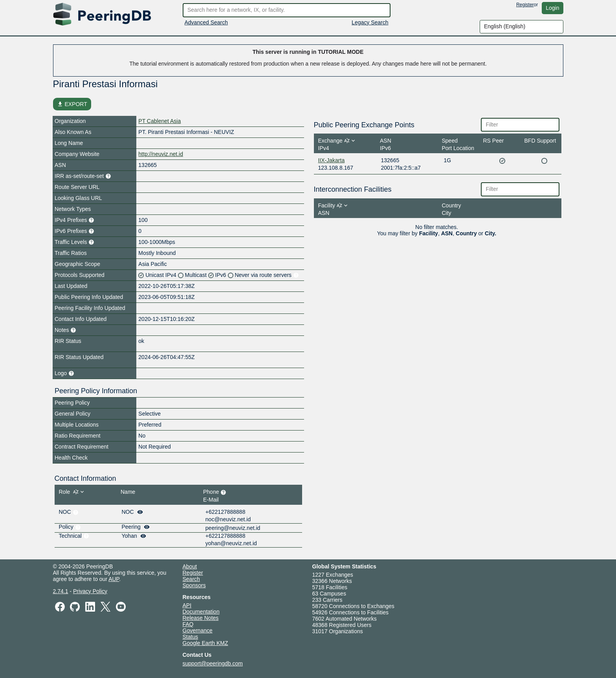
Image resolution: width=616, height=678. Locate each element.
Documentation (201, 612)
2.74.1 (61, 591)
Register (525, 5)
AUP (114, 579)
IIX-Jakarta (332, 160)
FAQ (188, 624)
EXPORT (72, 104)
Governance (198, 630)
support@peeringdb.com (213, 663)
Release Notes (201, 618)
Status (191, 637)
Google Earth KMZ (205, 643)
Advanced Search (206, 22)
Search (191, 579)
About (190, 566)
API (187, 605)
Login (552, 8)
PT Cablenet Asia (159, 121)
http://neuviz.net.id (161, 154)
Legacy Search (370, 22)
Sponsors (194, 585)
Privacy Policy (90, 591)
